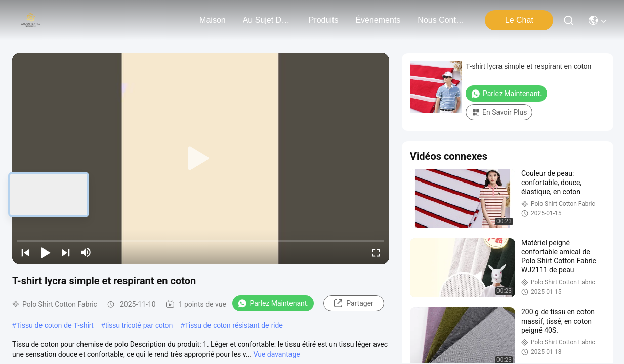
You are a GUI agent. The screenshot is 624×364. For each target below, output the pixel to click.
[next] (66, 252)
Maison (213, 20)
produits (324, 20)
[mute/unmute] (86, 252)
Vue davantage (276, 354)
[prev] (25, 252)
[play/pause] (46, 252)
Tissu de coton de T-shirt (55, 325)
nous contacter (442, 20)
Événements (378, 20)
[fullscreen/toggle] (376, 252)
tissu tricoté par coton (139, 325)
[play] (201, 159)
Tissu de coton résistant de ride (234, 325)
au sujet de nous (267, 20)
